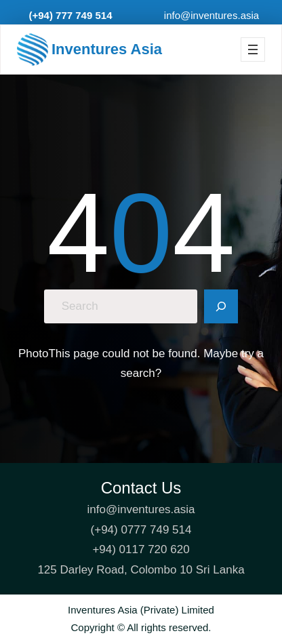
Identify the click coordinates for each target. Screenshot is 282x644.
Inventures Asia (107, 49)
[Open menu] (253, 49)
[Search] (221, 306)
